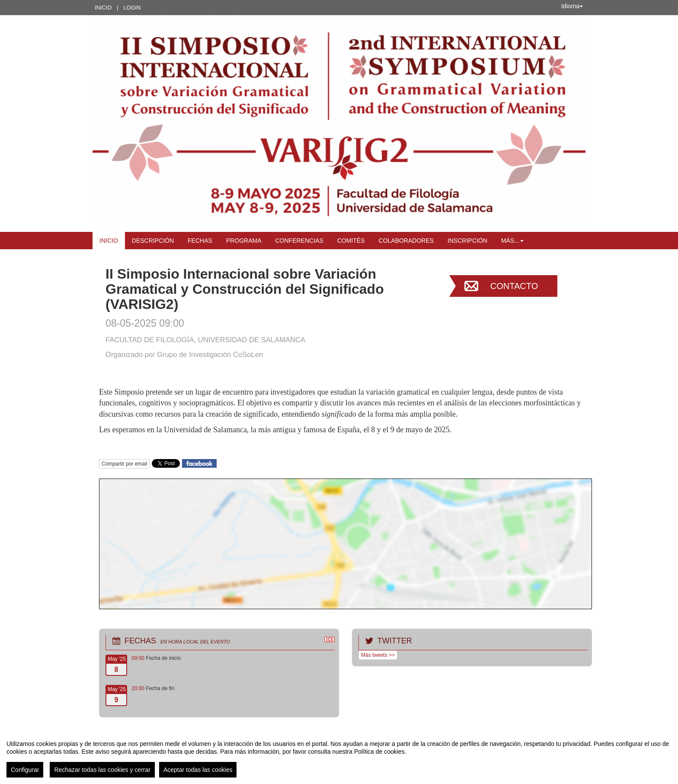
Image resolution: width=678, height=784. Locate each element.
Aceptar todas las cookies (198, 770)
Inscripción (467, 241)
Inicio (103, 8)
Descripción (153, 241)
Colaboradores (406, 241)
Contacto (514, 286)
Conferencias (299, 241)
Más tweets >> (378, 655)
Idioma (572, 6)
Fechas (200, 241)
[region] (339, 755)
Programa (244, 241)
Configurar (25, 770)
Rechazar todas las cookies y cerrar (102, 770)
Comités (351, 241)
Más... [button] (512, 241)
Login (132, 8)
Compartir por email (124, 464)
